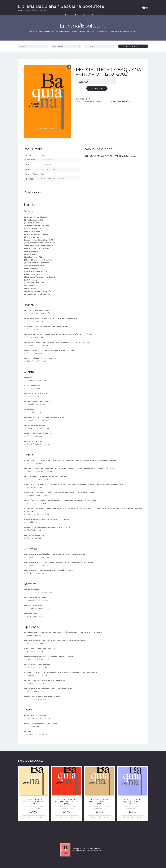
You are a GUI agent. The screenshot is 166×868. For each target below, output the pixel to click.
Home (31, 31)
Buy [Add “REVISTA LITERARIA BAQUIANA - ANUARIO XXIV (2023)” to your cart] (107, 817)
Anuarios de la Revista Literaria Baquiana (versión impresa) (60, 31)
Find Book (133, 46)
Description (32, 192)
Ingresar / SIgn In (130, 7)
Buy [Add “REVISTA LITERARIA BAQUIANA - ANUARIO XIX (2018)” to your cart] (41, 817)
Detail (28, 817)
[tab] (32, 192)
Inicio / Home (113, 7)
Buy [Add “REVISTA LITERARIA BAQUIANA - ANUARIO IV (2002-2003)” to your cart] (140, 817)
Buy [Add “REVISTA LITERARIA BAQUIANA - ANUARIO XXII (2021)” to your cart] (74, 817)
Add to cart (97, 88)
